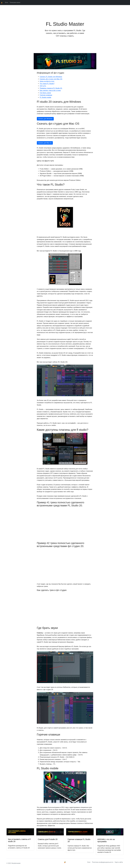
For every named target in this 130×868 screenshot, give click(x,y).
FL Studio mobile (45, 97)
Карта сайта (119, 862)
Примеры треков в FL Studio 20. (51, 88)
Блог (7, 2)
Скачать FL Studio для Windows (51, 77)
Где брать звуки (45, 93)
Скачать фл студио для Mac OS (51, 79)
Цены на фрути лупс (47, 81)
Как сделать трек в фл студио (50, 90)
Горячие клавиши (46, 95)
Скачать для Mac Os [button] (45, 143)
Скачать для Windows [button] (45, 119)
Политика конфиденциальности (103, 862)
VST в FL (43, 86)
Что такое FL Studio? (47, 84)
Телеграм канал (15, 2)
